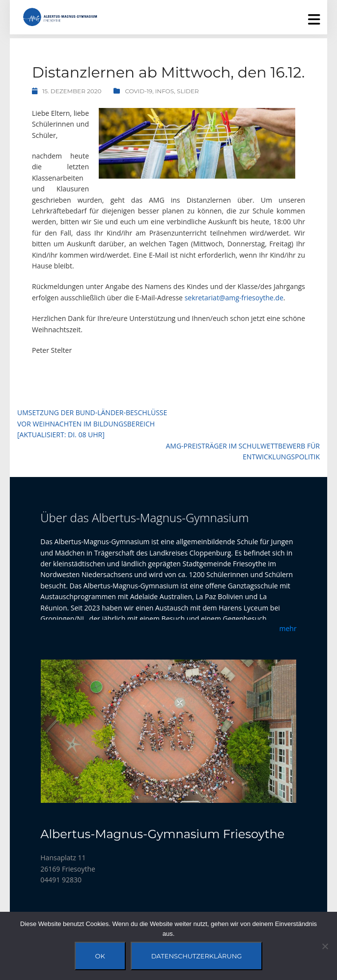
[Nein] (325, 946)
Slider (188, 91)
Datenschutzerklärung (197, 956)
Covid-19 (139, 91)
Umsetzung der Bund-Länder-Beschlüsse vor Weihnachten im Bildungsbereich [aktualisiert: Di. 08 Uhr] (92, 424)
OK (100, 956)
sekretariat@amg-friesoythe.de (234, 298)
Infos (165, 91)
